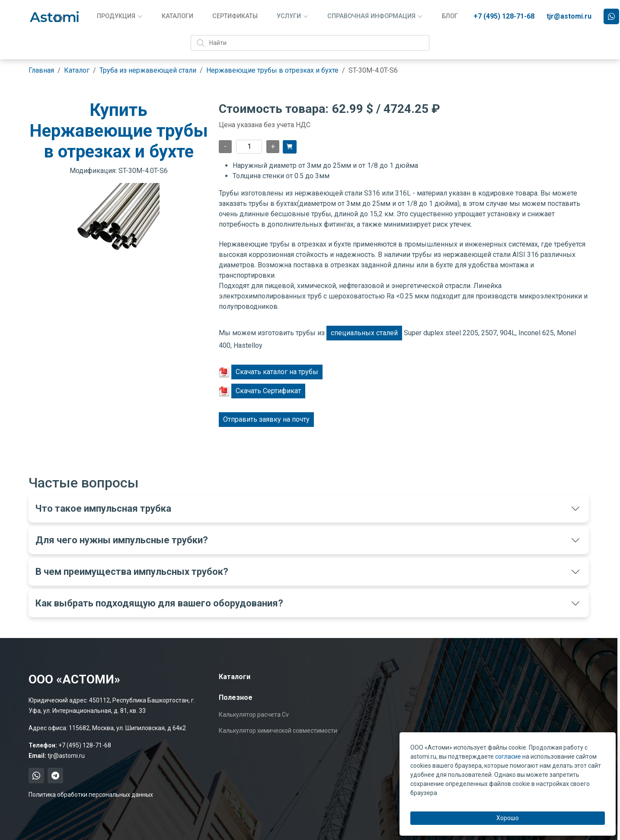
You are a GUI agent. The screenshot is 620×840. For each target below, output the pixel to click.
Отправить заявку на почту (266, 419)
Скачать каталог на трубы (277, 372)
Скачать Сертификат (268, 391)
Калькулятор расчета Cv (254, 715)
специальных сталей (364, 333)
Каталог (77, 70)
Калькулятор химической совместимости (278, 731)
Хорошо (508, 818)
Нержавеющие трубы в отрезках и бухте (272, 70)
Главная (41, 70)
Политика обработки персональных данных (91, 795)
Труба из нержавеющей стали (148, 70)
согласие (508, 757)
